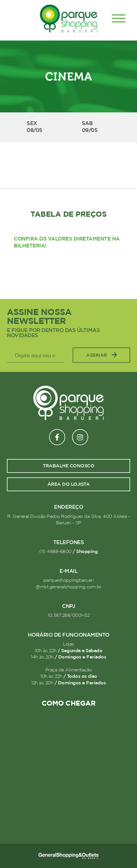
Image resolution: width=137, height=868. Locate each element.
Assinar (101, 355)
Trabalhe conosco (68, 466)
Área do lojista (69, 484)
